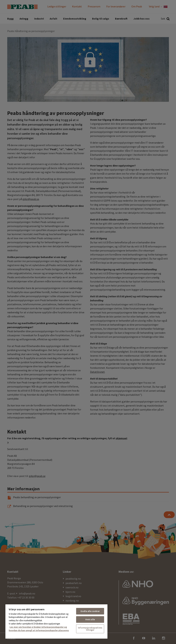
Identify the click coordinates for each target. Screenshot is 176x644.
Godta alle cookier (90, 611)
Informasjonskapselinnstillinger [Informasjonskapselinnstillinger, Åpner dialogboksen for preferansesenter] (90, 629)
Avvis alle (90, 619)
